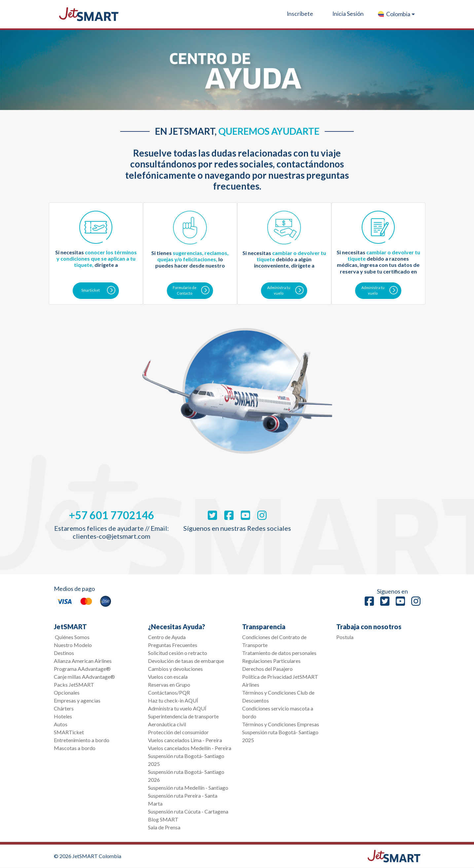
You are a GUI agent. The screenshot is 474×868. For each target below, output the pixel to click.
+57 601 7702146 (112, 515)
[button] (396, 14)
